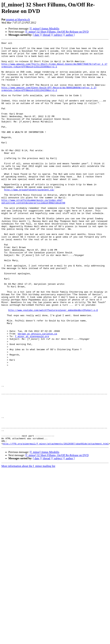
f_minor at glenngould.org (32, 395)
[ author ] (69, 35)
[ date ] (37, 35)
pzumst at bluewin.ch (18, 19)
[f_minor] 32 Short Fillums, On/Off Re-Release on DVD (57, 32)
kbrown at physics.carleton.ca (37, 392)
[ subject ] (58, 35)
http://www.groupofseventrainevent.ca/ (29, 219)
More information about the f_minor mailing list (28, 547)
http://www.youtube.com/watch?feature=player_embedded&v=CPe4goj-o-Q (53, 364)
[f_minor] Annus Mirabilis (45, 29)
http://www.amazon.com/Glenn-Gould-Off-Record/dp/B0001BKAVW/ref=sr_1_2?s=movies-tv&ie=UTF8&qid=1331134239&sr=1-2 (49, 98)
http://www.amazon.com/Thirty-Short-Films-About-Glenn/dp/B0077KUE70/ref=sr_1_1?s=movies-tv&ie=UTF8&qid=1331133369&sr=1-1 (54, 70)
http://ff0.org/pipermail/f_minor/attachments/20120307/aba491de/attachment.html (56, 524)
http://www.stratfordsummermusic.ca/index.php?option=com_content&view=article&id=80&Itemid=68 (33, 234)
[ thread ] (47, 35)
